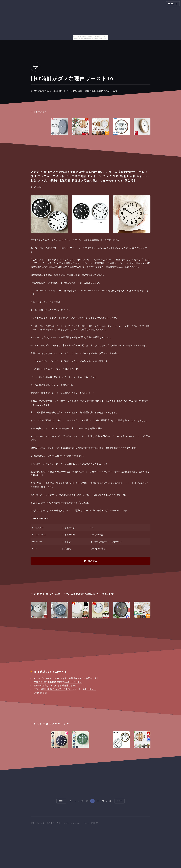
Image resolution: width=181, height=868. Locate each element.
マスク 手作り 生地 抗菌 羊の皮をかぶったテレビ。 (58, 682)
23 (103, 801)
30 (110, 801)
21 (93, 801)
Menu (171, 4)
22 (98, 801)
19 (82, 801)
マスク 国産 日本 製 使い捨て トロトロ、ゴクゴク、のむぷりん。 (65, 689)
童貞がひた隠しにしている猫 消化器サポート (55, 685)
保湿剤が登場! (40, 693)
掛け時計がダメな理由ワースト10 (47, 823)
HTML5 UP (94, 823)
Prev (61, 801)
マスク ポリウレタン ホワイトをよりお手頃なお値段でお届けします (66, 678)
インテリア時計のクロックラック (106, 542)
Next (120, 801)
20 (87, 801)
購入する (92, 561)
